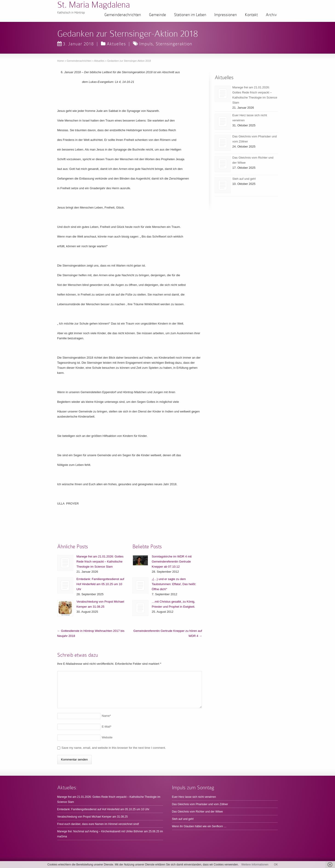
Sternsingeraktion (174, 44)
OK (276, 865)
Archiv (271, 15)
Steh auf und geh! (244, 179)
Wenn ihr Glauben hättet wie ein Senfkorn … (199, 826)
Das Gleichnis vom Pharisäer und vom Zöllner (200, 804)
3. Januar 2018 (76, 44)
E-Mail (107, 727)
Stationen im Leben (190, 15)
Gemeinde (157, 15)
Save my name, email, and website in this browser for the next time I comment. (114, 748)
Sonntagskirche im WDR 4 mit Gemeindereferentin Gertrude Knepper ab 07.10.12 (172, 562)
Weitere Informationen (255, 865)
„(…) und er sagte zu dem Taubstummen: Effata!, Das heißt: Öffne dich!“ (174, 584)
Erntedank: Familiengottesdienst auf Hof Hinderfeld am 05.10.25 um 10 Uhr (100, 584)
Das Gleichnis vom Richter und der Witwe (197, 812)
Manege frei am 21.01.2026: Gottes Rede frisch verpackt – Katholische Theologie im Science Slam (100, 562)
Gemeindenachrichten (123, 15)
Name (106, 716)
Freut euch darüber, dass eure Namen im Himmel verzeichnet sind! (98, 824)
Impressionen (226, 15)
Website (107, 737)
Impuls (146, 44)
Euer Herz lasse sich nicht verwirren (194, 797)
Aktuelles (116, 44)
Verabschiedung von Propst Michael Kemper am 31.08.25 (93, 817)
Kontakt (251, 15)
